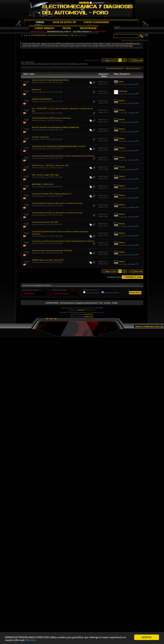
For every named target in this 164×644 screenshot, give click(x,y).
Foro (26, 35)
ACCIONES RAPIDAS (81, 32)
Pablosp (43, 82)
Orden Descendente (110, 292)
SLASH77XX (89, 314)
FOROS (40, 22)
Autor (32, 74)
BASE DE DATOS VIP (64, 22)
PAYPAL (67, 28)
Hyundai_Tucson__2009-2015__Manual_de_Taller (51, 165)
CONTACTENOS (100, 32)
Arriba (140, 277)
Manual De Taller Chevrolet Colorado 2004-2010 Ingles (52, 251)
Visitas (104, 76)
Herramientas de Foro (114, 69)
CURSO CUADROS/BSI (96, 22)
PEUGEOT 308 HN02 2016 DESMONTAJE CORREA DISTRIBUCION (55, 127)
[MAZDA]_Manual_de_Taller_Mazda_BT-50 (48, 260)
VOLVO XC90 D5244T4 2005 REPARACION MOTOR (50, 80)
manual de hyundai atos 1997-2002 (45, 222)
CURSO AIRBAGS (44, 28)
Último (138, 60)
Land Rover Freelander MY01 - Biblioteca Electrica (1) (52, 194)
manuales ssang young (40, 137)
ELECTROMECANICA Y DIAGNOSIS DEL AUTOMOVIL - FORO (53, 35)
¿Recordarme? (97, 3)
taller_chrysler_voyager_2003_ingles (46, 175)
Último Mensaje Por (123, 74)
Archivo (108, 303)
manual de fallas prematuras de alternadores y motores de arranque (57, 203)
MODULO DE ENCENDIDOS (42, 99)
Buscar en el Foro (133, 69)
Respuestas (103, 74)
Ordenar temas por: (60, 290)
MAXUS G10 (36, 90)
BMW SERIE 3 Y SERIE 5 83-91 (43, 184)
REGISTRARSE (88, 28)
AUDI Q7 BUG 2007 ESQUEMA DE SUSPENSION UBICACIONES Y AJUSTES (58, 146)
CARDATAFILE (89, 317)
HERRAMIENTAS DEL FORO (58, 32)
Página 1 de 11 (111, 60)
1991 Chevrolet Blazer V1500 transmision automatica (52, 118)
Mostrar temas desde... (31, 290)
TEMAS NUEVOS (37, 32)
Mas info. (31, 640)
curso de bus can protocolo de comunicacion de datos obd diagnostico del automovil (63, 156)
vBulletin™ (82, 310)
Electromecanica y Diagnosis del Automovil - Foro (81, 303)
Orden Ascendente (91, 292)
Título (26, 74)
